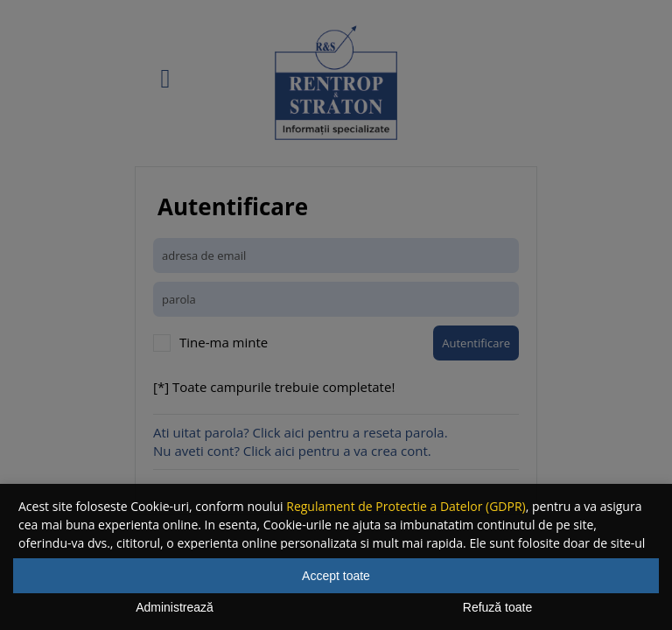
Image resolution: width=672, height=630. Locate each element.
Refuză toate (497, 607)
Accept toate (336, 576)
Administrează (175, 607)
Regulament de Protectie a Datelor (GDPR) (406, 506)
